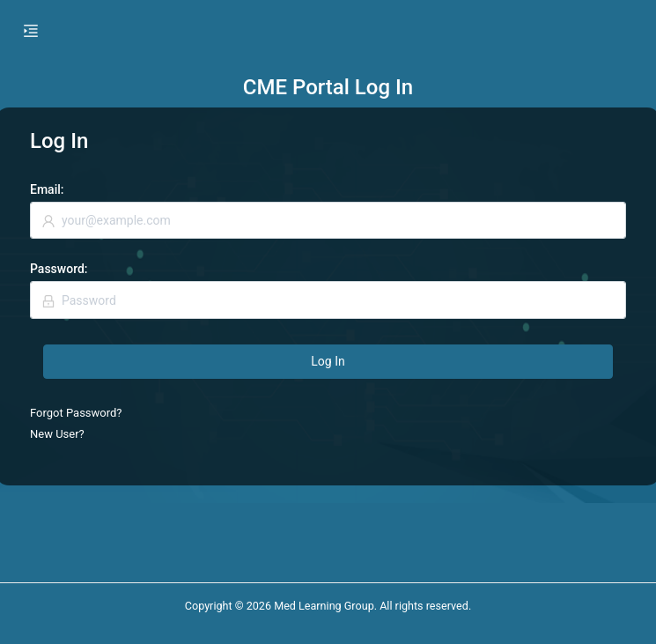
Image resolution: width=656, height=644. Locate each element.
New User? (57, 434)
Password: (59, 269)
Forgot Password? (76, 413)
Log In (328, 361)
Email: (47, 189)
